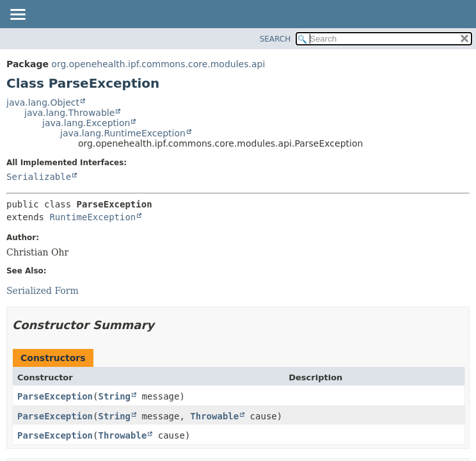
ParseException (55, 396)
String (114, 396)
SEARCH (275, 39)
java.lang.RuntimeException (123, 133)
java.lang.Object (43, 102)
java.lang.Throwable (69, 113)
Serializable (39, 177)
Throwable (214, 416)
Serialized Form (43, 291)
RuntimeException (92, 217)
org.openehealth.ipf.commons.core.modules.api (158, 64)
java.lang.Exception (86, 123)
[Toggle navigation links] (17, 15)
